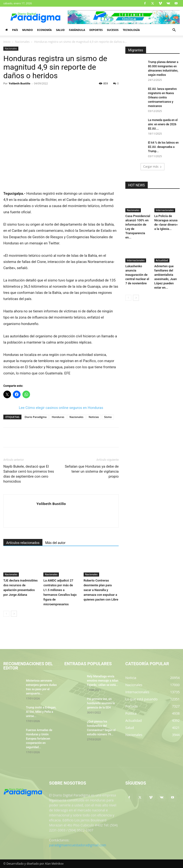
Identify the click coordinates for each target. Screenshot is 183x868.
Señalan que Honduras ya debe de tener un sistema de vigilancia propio (92, 471)
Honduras (58, 417)
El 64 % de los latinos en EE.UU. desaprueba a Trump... (163, 147)
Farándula (77, 30)
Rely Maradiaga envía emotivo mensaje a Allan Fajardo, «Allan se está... (103, 681)
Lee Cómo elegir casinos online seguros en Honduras (61, 408)
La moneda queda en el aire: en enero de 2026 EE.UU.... (163, 124)
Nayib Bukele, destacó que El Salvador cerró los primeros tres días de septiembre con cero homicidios (29, 474)
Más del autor (55, 543)
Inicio (7, 42)
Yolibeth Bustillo (20, 83)
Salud (60, 30)
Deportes (96, 30)
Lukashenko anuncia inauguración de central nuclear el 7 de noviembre (137, 275)
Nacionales (22, 42)
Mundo (28, 30)
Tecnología (131, 30)
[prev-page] (6, 614)
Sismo (108, 417)
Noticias (94, 417)
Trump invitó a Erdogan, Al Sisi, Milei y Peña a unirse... (41, 712)
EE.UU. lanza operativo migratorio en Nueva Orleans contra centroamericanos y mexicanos (162, 97)
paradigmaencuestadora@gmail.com (78, 845)
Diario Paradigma (36, 417)
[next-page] (14, 614)
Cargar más (152, 167)
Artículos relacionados (23, 543)
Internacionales (165, 210)
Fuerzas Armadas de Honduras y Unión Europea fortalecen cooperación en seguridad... (39, 739)
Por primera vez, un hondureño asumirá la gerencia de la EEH (101, 703)
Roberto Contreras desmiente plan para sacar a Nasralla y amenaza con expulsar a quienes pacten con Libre (101, 590)
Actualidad (162, 260)
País (15, 30)
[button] (174, 30)
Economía (44, 30)
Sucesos (113, 30)
